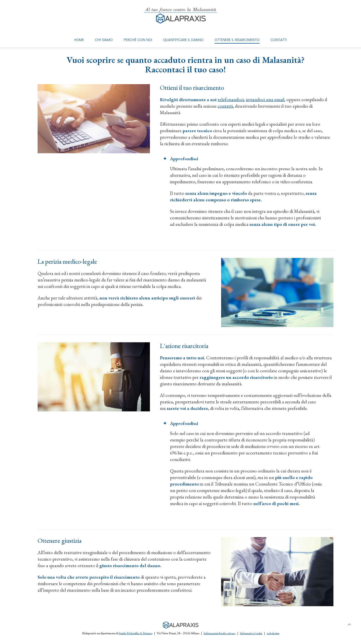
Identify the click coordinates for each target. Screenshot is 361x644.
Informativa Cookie (251, 633)
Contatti (279, 40)
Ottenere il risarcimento (237, 40)
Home (79, 40)
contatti (225, 106)
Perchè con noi (138, 40)
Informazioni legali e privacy (220, 633)
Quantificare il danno (183, 40)
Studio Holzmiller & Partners (136, 633)
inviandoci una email (265, 100)
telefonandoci (231, 100)
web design (273, 633)
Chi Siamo (104, 40)
